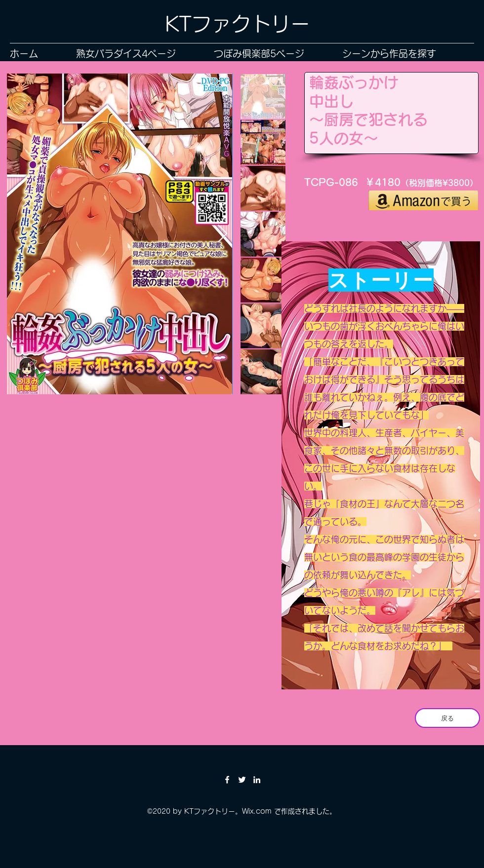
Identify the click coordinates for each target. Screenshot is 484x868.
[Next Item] (222, 234)
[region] (381, 465)
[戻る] (447, 718)
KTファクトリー (238, 24)
